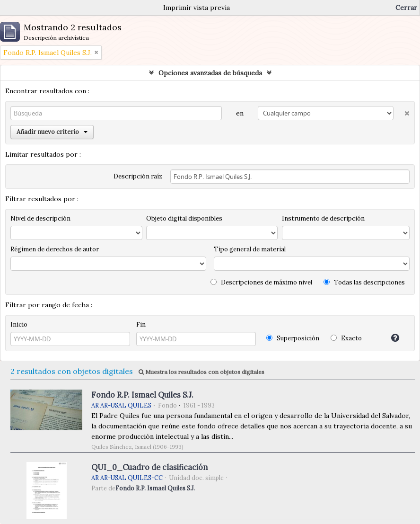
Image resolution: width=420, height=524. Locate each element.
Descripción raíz (138, 176)
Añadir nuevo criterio (52, 132)
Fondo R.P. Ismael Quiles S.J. (142, 395)
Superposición (293, 338)
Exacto (346, 338)
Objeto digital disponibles (184, 218)
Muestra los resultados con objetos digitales (201, 372)
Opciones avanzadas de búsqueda (210, 73)
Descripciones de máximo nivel (261, 282)
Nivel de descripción (40, 218)
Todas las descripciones (364, 282)
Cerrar (406, 8)
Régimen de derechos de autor (55, 249)
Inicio (19, 324)
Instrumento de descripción (323, 218)
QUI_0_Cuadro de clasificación (149, 467)
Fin (141, 324)
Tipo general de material (250, 249)
